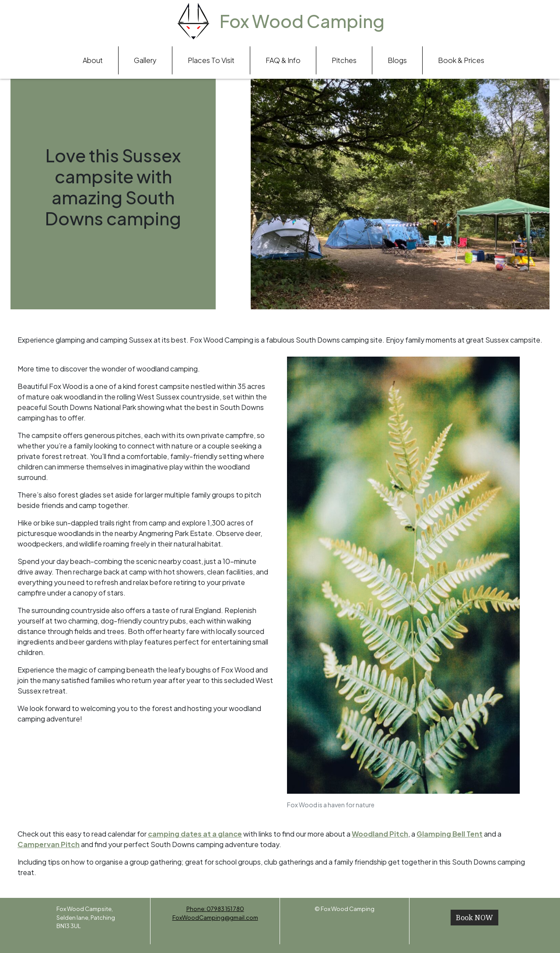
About (93, 60)
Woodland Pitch (380, 834)
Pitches (344, 60)
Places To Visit (211, 60)
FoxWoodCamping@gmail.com (215, 918)
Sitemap (345, 918)
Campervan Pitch (49, 844)
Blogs (397, 60)
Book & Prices (461, 60)
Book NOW (474, 918)
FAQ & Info (283, 60)
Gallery (145, 60)
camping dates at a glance (195, 834)
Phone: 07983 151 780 (215, 909)
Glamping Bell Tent (450, 834)
